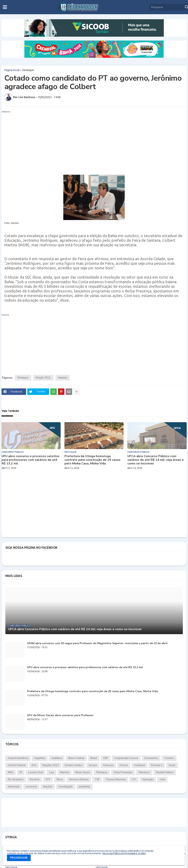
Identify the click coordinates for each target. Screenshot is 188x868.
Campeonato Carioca (126, 758)
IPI (21, 772)
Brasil (94, 758)
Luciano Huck (36, 772)
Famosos (108, 765)
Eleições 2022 (51, 765)
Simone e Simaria (79, 779)
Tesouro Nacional (116, 779)
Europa (93, 765)
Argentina (40, 758)
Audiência (57, 758)
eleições (63, 378)
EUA (34, 765)
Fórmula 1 (157, 765)
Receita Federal (165, 772)
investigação (66, 787)
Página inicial (12, 70)
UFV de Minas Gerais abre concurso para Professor (60, 715)
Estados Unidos (74, 765)
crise (162, 779)
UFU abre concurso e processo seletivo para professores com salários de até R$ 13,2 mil (31, 460)
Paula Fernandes (123, 772)
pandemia (84, 787)
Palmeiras (102, 772)
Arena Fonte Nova (18, 758)
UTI (134, 779)
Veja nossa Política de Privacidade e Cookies (124, 853)
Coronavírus (151, 758)
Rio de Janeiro (16, 779)
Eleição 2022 (43, 378)
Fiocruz (124, 765)
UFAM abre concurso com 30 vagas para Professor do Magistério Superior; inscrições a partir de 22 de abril (97, 643)
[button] (5, 7)
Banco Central (76, 758)
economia (31, 787)
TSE (97, 779)
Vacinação (148, 779)
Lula (52, 772)
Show (60, 779)
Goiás (172, 765)
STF (48, 779)
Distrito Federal (17, 765)
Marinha (65, 772)
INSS (11, 772)
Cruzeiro (169, 758)
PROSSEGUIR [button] (19, 858)
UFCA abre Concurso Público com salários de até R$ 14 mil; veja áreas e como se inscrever (156, 460)
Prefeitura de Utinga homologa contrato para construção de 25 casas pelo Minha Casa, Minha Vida (92, 460)
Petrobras (144, 772)
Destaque (28, 70)
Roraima (35, 779)
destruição (14, 787)
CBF (106, 758)
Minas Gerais (83, 772)
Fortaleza (139, 765)
